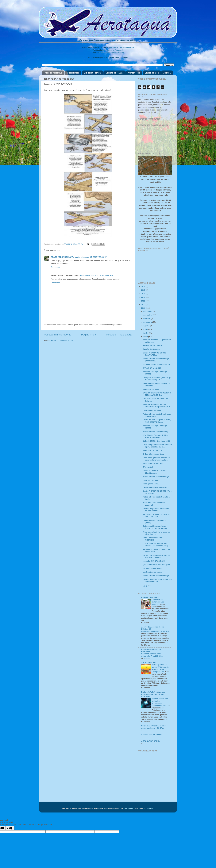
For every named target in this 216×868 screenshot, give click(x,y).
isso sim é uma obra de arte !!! (156, 365)
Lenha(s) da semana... (153, 410)
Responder (55, 267)
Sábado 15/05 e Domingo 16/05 (157, 441)
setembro (148, 322)
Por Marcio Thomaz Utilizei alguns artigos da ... (156, 436)
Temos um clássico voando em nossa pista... (157, 550)
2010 (144, 308)
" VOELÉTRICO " (149, 663)
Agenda (167, 73)
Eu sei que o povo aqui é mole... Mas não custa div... (157, 556)
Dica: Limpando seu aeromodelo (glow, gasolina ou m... (157, 446)
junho (146, 333)
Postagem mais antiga (119, 335)
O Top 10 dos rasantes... (154, 454)
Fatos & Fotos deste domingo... (157, 431)
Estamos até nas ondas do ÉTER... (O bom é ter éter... (156, 527)
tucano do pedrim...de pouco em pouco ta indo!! (157, 580)
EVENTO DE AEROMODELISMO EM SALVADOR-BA (157, 394)
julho (146, 329)
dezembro (148, 311)
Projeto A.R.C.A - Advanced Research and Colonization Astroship (153, 694)
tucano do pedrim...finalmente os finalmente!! (156, 510)
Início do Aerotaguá (53, 73)
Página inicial (89, 335)
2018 (144, 286)
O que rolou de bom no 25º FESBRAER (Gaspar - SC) (155, 545)
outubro (147, 318)
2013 (144, 297)
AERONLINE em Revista (152, 735)
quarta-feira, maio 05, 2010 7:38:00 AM (91, 257)
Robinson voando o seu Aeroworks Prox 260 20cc (152, 655)
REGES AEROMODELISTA (62, 257)
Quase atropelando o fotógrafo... (157, 565)
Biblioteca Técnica (92, 73)
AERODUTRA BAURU (151, 741)
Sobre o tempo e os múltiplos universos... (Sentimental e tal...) (160, 702)
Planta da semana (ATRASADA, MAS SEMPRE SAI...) (157, 421)
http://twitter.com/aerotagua (112, 53)
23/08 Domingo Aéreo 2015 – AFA (155, 631)
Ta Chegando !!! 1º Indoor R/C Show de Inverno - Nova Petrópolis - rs (160, 668)
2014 (144, 294)
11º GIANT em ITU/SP (152, 346)
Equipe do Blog (152, 73)
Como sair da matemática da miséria (158, 602)
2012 (144, 301)
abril (146, 586)
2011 (144, 304)
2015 (144, 290)
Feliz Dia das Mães (151, 480)
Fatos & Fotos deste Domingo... (157, 477)
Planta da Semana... (152, 389)
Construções (134, 73)
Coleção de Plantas (114, 73)
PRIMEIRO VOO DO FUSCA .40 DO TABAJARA (157, 515)
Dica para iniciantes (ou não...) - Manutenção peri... (157, 379)
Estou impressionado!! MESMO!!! (153, 539)
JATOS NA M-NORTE (152, 368)
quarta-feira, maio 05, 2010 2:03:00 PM (96, 275)
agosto (147, 326)
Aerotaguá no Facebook (113, 50)
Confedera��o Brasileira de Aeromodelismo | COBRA (154, 727)
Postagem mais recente (58, 335)
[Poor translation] (10, 828)
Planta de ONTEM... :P (153, 450)
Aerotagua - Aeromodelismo (121, 47)
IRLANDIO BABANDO (152, 568)
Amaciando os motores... (154, 463)
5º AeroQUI (148, 467)
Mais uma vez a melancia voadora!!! (154, 504)
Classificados (73, 73)
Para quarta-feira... (151, 484)
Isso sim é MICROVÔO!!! (154, 561)
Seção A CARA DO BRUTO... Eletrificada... (155, 472)
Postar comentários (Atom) (62, 340)
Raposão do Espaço (150, 597)
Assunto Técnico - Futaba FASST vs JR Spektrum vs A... (157, 406)
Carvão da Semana (151, 349)
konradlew (128, 808)
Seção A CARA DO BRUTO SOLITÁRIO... (155, 354)
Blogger (150, 808)
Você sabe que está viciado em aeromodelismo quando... (157, 459)
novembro (148, 315)
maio (146, 337)
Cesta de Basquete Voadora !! (156, 487)
